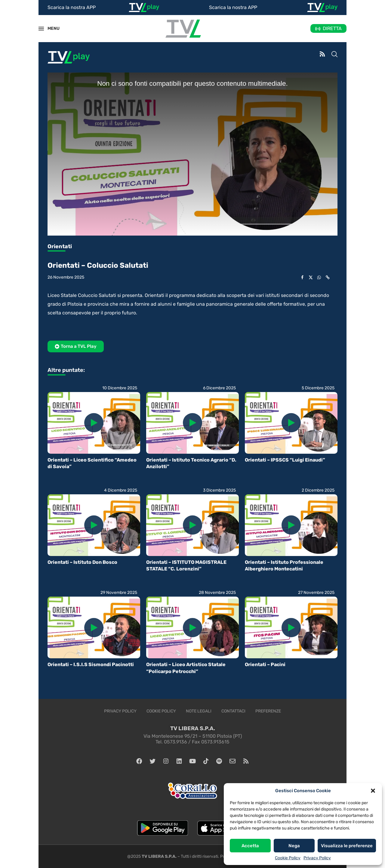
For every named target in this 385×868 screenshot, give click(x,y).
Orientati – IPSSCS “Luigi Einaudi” (285, 460)
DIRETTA (332, 28)
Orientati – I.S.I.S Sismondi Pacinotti (91, 664)
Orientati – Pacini (265, 664)
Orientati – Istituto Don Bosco (82, 562)
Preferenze (268, 711)
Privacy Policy (317, 858)
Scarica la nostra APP (72, 7)
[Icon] (94, 423)
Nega (294, 846)
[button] (373, 791)
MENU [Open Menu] (50, 28)
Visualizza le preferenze (347, 846)
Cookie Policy (288, 858)
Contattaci (233, 711)
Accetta (250, 846)
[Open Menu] (41, 29)
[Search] (334, 55)
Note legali (199, 711)
